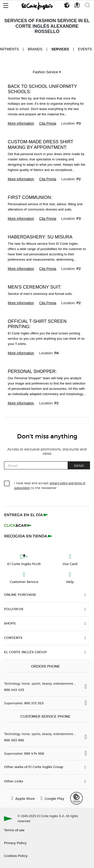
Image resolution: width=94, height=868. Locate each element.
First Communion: (30, 197)
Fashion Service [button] (47, 72)
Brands (35, 49)
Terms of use (14, 830)
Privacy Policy (15, 843)
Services (60, 49)
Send (79, 465)
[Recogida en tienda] (29, 536)
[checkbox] (7, 484)
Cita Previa (48, 123)
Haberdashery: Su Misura (40, 237)
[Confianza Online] (76, 798)
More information (21, 123)
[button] (6, 4)
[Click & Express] (27, 515)
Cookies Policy (16, 856)
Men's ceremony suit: (34, 287)
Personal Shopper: (32, 371)
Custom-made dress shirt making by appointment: (40, 145)
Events (85, 49)
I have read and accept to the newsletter (50, 485)
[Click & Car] (18, 525)
